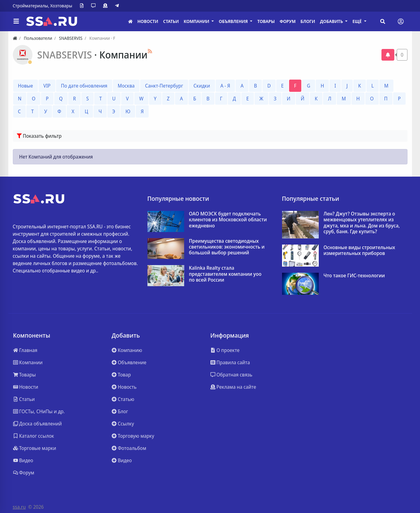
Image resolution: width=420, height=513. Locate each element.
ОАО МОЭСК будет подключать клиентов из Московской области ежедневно (228, 220)
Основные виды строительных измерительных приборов (359, 250)
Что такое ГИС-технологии (354, 276)
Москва (126, 86)
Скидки (202, 86)
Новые (26, 86)
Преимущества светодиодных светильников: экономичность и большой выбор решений (227, 247)
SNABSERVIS (66, 55)
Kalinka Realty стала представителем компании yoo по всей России (225, 274)
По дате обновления (84, 86)
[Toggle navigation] (401, 21)
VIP (47, 86)
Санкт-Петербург (164, 86)
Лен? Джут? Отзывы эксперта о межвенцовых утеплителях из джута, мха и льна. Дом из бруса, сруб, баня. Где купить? (362, 223)
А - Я (225, 86)
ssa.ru (19, 507)
